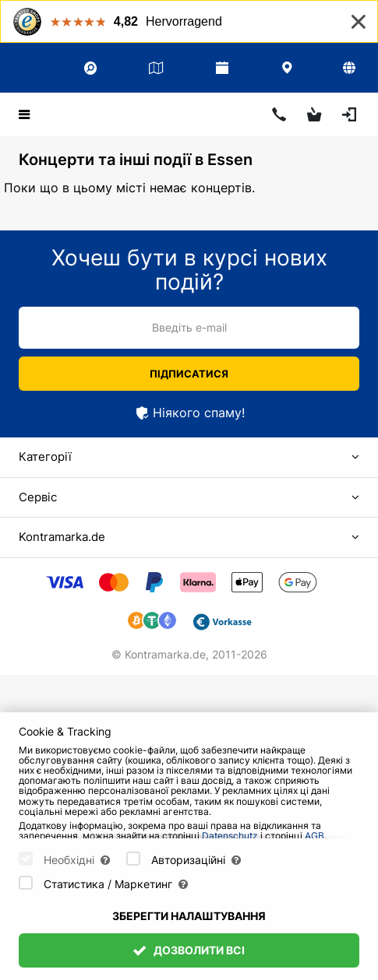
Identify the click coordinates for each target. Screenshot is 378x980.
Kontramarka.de (62, 537)
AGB (314, 836)
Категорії (45, 457)
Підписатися (189, 374)
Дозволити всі (189, 950)
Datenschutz (230, 836)
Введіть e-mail (189, 327)
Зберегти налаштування (189, 916)
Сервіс (38, 497)
